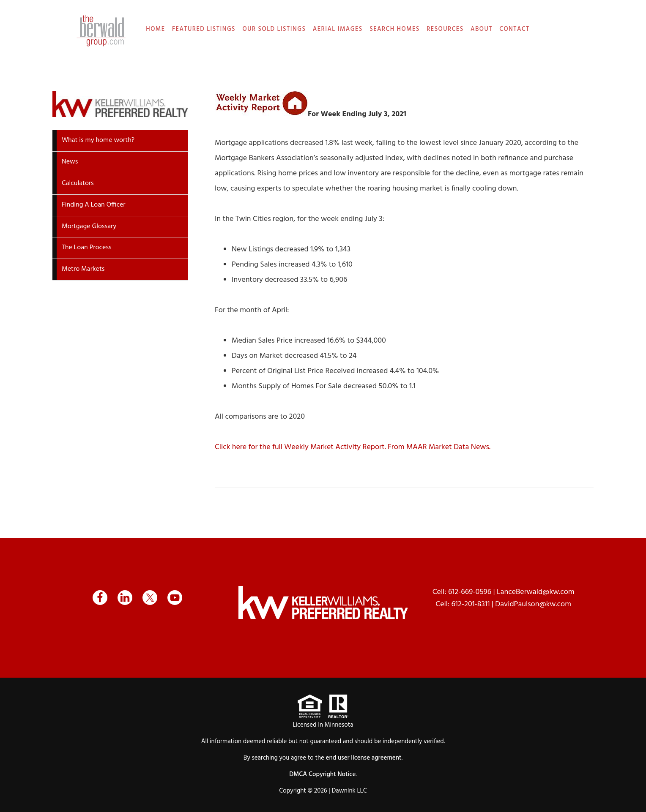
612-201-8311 (471, 604)
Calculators (78, 183)
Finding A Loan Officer (94, 205)
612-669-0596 (470, 592)
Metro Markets (83, 269)
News (70, 162)
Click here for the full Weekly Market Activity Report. (300, 447)
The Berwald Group (101, 31)
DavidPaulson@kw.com (533, 604)
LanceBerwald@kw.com (536, 592)
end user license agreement (364, 758)
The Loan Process (87, 248)
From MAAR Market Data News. (438, 447)
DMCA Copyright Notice (322, 774)
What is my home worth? (98, 140)
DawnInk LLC (349, 791)
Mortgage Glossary (89, 226)
